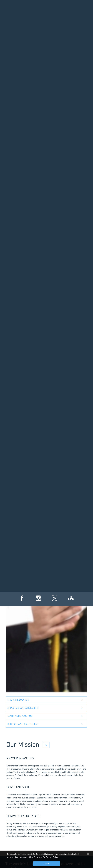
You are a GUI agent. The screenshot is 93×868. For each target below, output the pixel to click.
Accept (47, 864)
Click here (38, 857)
